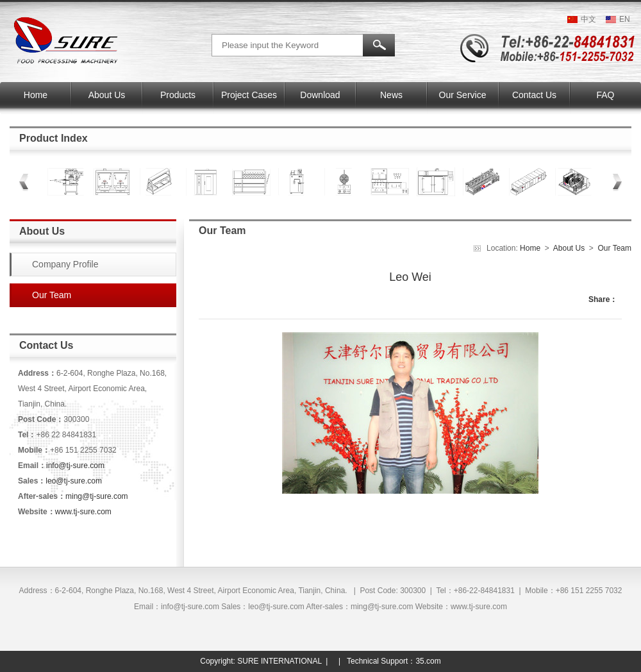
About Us (569, 248)
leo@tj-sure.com (74, 481)
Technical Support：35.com (394, 661)
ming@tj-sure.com (97, 496)
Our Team (615, 248)
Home (531, 248)
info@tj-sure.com (75, 466)
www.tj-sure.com (83, 512)
